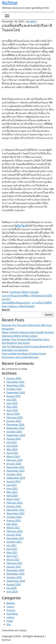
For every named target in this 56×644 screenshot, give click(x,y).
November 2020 (16, 574)
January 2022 (14, 535)
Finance (11, 610)
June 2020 (12, 592)
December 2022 (15, 510)
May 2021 (12, 552)
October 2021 (14, 542)
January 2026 (14, 378)
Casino (10, 607)
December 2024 (15, 425)
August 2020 (14, 584)
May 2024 (12, 449)
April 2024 (12, 453)
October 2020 (14, 577)
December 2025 (15, 382)
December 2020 (15, 570)
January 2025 (14, 421)
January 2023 (14, 506)
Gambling (12, 614)
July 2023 (12, 485)
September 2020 (16, 581)
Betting (11, 603)
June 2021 (12, 549)
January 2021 (14, 567)
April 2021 (12, 556)
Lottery (11, 617)
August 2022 (14, 521)
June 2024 (12, 446)
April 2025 (12, 410)
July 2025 (12, 400)
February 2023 (15, 503)
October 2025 (14, 389)
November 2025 (16, 385)
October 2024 (14, 432)
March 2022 (13, 528)
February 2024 (15, 460)
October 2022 (14, 517)
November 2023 (16, 471)
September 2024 (16, 435)
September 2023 (16, 478)
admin (33, 21)
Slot (9, 624)
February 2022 (15, 531)
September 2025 (16, 393)
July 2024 (12, 442)
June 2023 (12, 489)
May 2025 (12, 407)
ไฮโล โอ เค (21, 226)
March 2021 (13, 560)
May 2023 (12, 492)
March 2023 (13, 499)
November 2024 (16, 428)
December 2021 (15, 538)
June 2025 (12, 403)
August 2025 (14, 396)
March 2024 (13, 457)
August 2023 (14, 481)
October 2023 (14, 474)
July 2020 (12, 588)
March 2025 (13, 414)
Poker (10, 621)
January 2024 (14, 464)
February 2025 (15, 417)
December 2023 (15, 467)
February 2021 (15, 563)
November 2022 (16, 513)
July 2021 (12, 545)
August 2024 (14, 439)
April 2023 (12, 496)
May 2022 (12, 524)
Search (6, 310)
